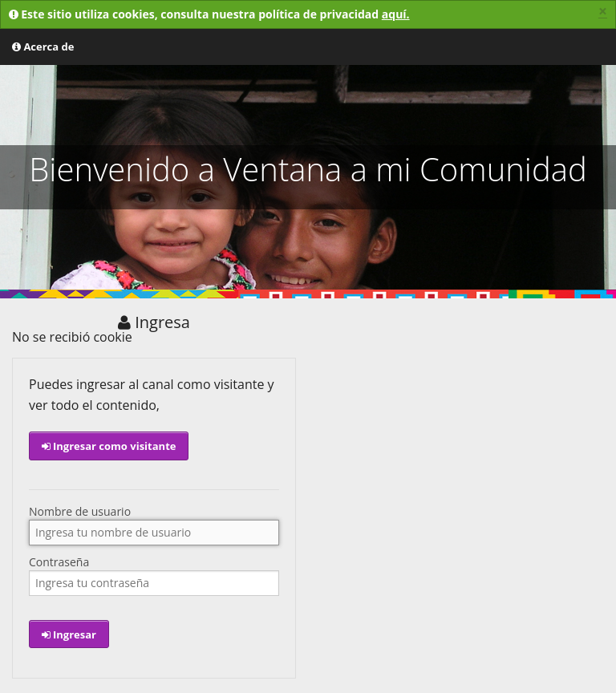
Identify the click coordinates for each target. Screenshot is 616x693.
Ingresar (69, 634)
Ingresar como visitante (109, 446)
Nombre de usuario (80, 512)
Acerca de (43, 47)
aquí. (396, 14)
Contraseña (59, 562)
